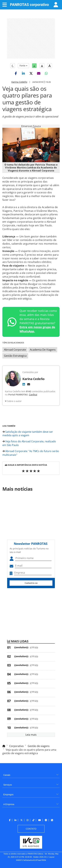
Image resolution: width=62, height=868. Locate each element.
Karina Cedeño (19, 82)
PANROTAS (29, 5)
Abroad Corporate (15, 350)
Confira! (33, 395)
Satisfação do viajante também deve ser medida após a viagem (28, 434)
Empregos (8, 795)
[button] (16, 73)
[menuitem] (31, 774)
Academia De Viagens (43, 350)
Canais (7, 775)
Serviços (8, 785)
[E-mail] (29, 384)
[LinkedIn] (24, 384)
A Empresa (9, 804)
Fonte (23, 66)
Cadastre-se (31, 583)
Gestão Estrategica (15, 356)
